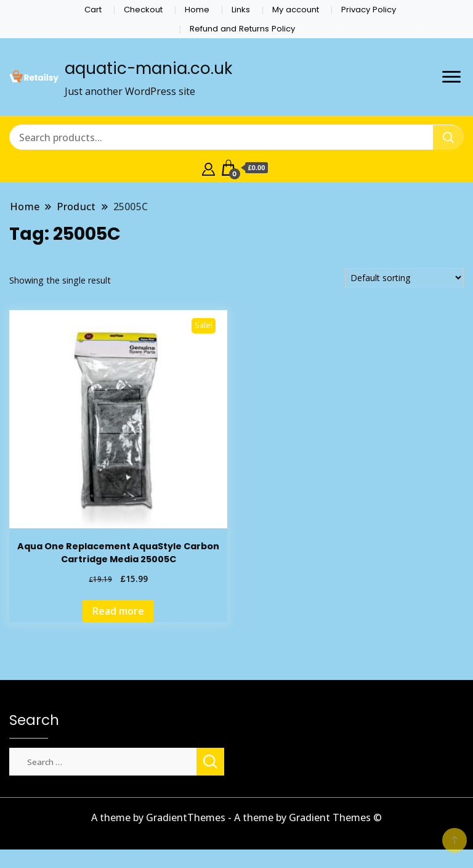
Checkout (143, 10)
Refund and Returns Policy (242, 29)
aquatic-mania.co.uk (148, 68)
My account (296, 10)
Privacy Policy (369, 10)
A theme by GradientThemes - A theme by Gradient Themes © (236, 817)
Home (197, 10)
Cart (93, 10)
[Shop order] (404, 278)
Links (241, 10)
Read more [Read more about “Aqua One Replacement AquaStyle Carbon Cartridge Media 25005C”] (118, 611)
